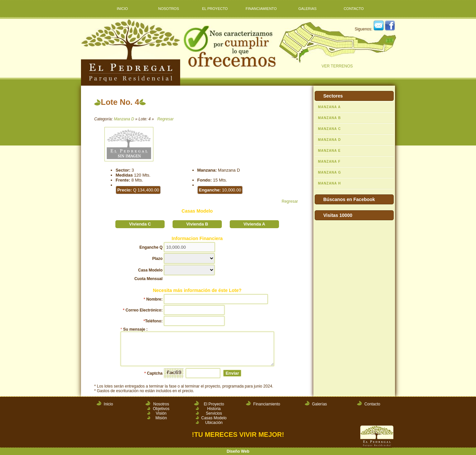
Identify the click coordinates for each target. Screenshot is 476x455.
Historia (214, 409)
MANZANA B (329, 118)
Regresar (165, 119)
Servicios (214, 413)
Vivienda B (197, 224)
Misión (161, 418)
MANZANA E (329, 151)
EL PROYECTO (215, 9)
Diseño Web (238, 451)
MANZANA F (329, 162)
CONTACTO (354, 9)
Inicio (108, 404)
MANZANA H (329, 183)
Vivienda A (254, 224)
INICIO (122, 9)
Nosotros (161, 404)
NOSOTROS (169, 9)
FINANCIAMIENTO (261, 9)
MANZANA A (329, 107)
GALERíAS (307, 9)
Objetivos (161, 409)
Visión (161, 413)
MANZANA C (329, 129)
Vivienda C (140, 224)
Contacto (372, 404)
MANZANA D (329, 140)
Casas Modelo (214, 418)
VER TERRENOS (337, 45)
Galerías (319, 404)
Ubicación (214, 423)
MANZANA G (330, 172)
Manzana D (124, 119)
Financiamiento (267, 404)
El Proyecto (214, 404)
